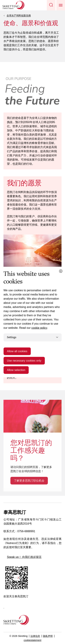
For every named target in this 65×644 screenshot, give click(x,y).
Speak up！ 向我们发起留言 (24, 557)
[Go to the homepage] (16, 620)
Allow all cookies (17, 351)
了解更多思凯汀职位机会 (29, 481)
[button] (51, 5)
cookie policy (39, 328)
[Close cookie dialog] (61, 271)
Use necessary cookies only (24, 360)
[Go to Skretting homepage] (14, 5)
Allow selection (16, 370)
